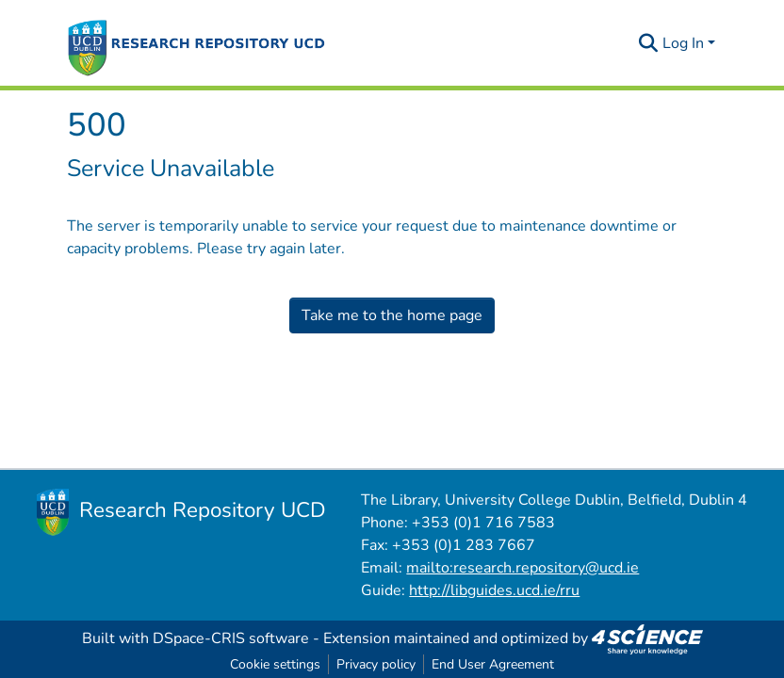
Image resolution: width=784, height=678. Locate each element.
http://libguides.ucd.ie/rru (494, 590)
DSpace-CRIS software (231, 638)
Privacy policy (376, 664)
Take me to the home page (392, 315)
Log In (683, 43)
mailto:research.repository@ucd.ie (523, 568)
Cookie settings (275, 664)
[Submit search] (649, 43)
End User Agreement (493, 664)
